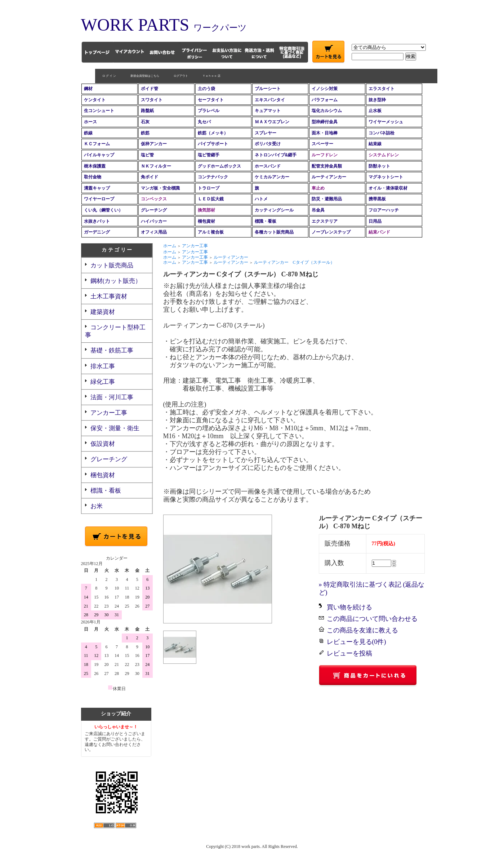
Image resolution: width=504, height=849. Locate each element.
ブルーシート (268, 89)
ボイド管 (150, 89)
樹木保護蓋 (95, 166)
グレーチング (154, 210)
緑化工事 (103, 382)
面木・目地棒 (325, 133)
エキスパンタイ (270, 100)
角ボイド (150, 177)
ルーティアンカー (329, 177)
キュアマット (268, 111)
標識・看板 (266, 221)
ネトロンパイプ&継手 (276, 155)
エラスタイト (382, 89)
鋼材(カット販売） (116, 281)
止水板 (375, 111)
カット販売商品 (112, 265)
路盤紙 (147, 111)
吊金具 (318, 210)
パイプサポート (213, 144)
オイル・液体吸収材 (388, 188)
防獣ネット (379, 166)
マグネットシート (386, 177)
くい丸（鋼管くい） (103, 210)
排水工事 (103, 366)
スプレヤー (266, 133)
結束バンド (379, 232)
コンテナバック (213, 177)
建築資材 (103, 312)
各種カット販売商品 (274, 232)
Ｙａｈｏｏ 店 (197, 76)
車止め (318, 188)
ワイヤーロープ (99, 199)
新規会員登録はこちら (131, 76)
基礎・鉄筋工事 (112, 350)
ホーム (170, 246)
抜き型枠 (377, 100)
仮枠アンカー (154, 144)
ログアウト (167, 76)
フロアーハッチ (384, 210)
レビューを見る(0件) (356, 642)
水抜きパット (97, 221)
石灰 (145, 122)
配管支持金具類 (327, 166)
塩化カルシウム (327, 111)
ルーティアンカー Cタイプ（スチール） (294, 262)
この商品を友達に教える (362, 630)
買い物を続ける (349, 607)
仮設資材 (103, 444)
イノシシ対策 (325, 89)
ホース (90, 122)
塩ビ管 (147, 155)
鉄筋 (145, 133)
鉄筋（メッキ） (213, 133)
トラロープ (209, 188)
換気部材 (206, 210)
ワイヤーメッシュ (386, 122)
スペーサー (322, 144)
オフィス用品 (154, 232)
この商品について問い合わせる (372, 619)
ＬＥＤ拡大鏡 (211, 199)
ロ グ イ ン (95, 76)
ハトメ (261, 199)
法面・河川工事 (112, 397)
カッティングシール (274, 210)
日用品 (375, 221)
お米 (97, 506)
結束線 (375, 144)
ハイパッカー (154, 221)
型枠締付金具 (325, 122)
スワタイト (152, 100)
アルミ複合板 (211, 232)
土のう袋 (206, 89)
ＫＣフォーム (97, 144)
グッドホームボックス (219, 166)
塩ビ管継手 (209, 155)
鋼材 (88, 89)
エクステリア (325, 221)
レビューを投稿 (349, 653)
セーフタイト (211, 100)
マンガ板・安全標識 (160, 188)
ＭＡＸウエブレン (272, 122)
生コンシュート (99, 111)
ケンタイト (95, 100)
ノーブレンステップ (331, 232)
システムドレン (384, 155)
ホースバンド (268, 166)
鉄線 (88, 133)
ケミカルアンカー (272, 177)
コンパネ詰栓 (382, 133)
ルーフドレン (325, 155)
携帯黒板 (377, 199)
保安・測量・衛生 (115, 428)
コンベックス (154, 199)
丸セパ (204, 122)
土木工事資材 (109, 296)
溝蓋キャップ (97, 188)
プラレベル (209, 111)
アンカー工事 (109, 413)
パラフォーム (325, 100)
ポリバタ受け (268, 144)
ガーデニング (97, 232)
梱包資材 (206, 221)
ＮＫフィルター (156, 166)
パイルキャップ (99, 155)
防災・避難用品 (327, 199)
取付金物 (93, 177)
